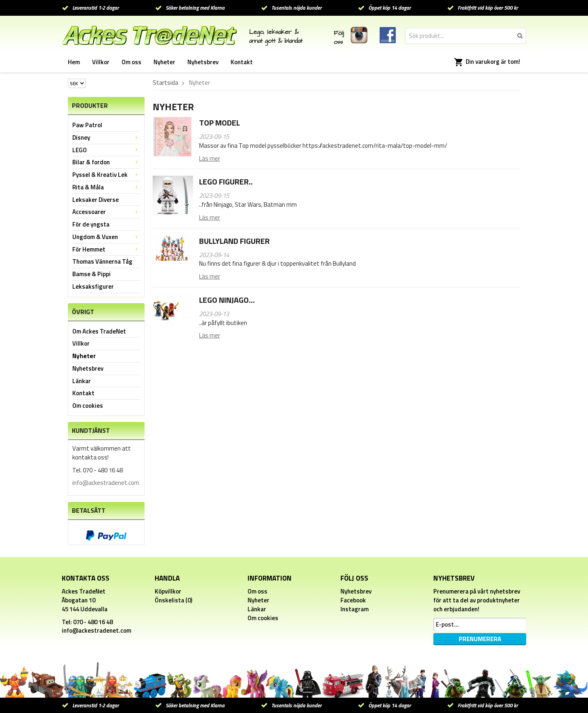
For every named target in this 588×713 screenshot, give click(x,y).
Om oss (131, 62)
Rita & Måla (106, 187)
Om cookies (88, 406)
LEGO (106, 150)
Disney (106, 137)
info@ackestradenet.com (106, 483)
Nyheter (164, 62)
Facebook (353, 600)
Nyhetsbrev (203, 62)
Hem (74, 62)
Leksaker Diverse (96, 200)
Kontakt (242, 62)
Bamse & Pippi (91, 274)
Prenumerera (480, 639)
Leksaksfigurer (93, 286)
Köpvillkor (168, 591)
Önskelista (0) (173, 600)
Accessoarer (106, 212)
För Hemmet (106, 249)
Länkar (82, 381)
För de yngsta (91, 224)
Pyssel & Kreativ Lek (106, 175)
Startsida (165, 83)
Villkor (101, 62)
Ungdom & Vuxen (106, 237)
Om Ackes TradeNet (99, 331)
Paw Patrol (87, 125)
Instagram (355, 609)
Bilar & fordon (106, 162)
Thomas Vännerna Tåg (102, 261)
